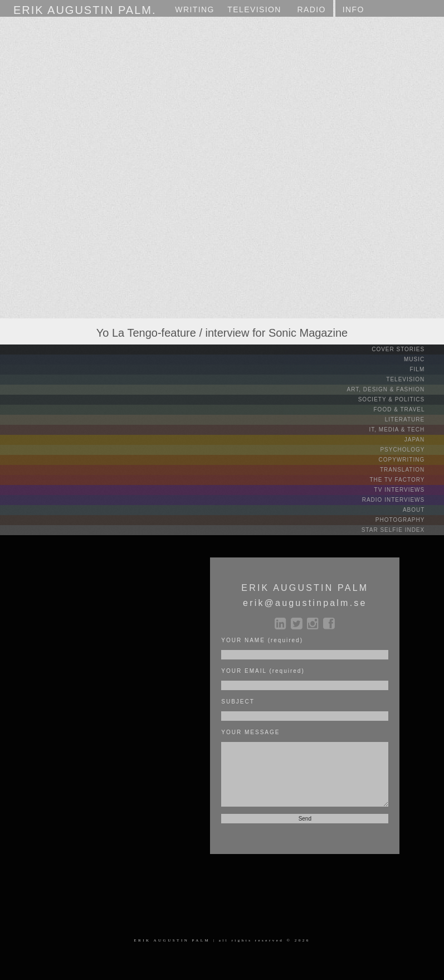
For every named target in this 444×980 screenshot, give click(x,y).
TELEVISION (414, 379)
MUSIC (423, 359)
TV (254, 10)
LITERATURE (413, 419)
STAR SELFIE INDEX (402, 530)
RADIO (311, 9)
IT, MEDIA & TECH (406, 430)
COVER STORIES (407, 349)
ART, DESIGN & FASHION (394, 389)
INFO (353, 9)
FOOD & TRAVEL (408, 409)
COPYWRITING (410, 460)
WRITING (194, 9)
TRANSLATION (411, 470)
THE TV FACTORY (406, 480)
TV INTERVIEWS (408, 490)
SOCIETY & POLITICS (400, 399)
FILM (426, 369)
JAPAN (423, 440)
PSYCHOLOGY (411, 450)
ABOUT (422, 510)
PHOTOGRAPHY (409, 520)
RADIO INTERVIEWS (402, 500)
